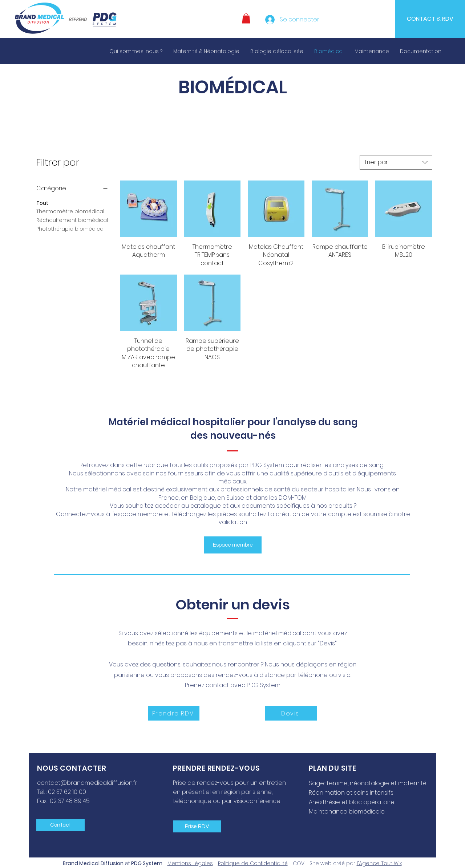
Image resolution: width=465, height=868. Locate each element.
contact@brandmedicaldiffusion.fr (87, 783)
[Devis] (291, 713)
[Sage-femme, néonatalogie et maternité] (368, 783)
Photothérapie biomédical (70, 229)
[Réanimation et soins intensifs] (361, 792)
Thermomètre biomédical (70, 211)
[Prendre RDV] (174, 713)
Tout (42, 203)
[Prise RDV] (197, 826)
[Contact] (60, 825)
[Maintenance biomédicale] (352, 811)
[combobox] (396, 162)
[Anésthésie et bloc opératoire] (361, 802)
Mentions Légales (190, 863)
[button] (246, 18)
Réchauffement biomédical (72, 220)
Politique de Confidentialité (253, 863)
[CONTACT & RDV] (430, 19)
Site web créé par (356, 863)
